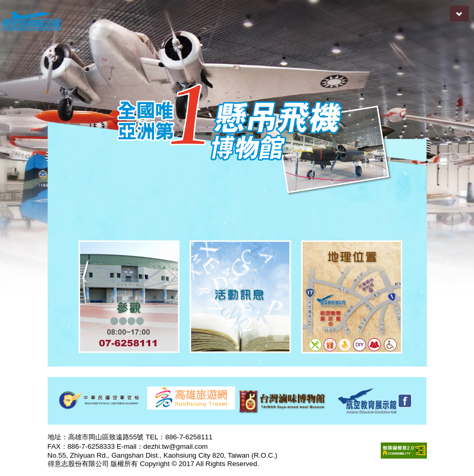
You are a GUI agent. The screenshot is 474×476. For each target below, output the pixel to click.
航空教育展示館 (31, 22)
